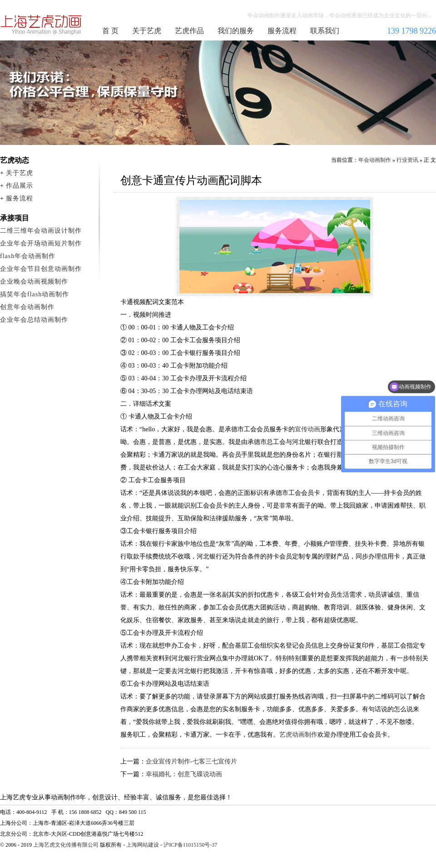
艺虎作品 (189, 31)
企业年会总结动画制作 (34, 320)
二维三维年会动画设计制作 (41, 231)
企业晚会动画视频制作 (34, 282)
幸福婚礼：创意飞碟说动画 (184, 774)
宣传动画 (307, 429)
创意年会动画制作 (27, 307)
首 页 (110, 31)
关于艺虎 (147, 31)
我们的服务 (236, 31)
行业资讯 (407, 160)
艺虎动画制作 (298, 735)
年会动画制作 (41, 25)
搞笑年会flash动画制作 (35, 294)
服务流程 (282, 31)
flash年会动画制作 (28, 256)
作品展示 (20, 186)
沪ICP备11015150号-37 (190, 845)
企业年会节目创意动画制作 (41, 269)
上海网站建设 (143, 845)
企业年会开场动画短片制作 (41, 243)
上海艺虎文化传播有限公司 (66, 845)
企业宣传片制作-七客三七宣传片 (191, 761)
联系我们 (325, 31)
